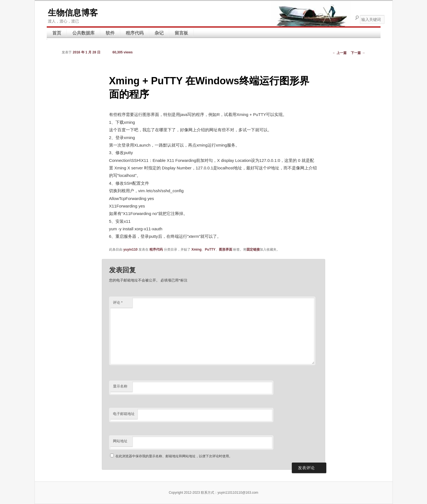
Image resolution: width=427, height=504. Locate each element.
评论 (118, 302)
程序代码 (135, 33)
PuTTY (210, 249)
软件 (110, 33)
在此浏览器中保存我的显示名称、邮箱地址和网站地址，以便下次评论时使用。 (174, 456)
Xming (197, 249)
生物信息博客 (73, 13)
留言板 (181, 33)
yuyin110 (130, 249)
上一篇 (340, 53)
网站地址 (120, 441)
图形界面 (226, 249)
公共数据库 (83, 33)
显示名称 (120, 386)
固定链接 (253, 249)
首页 (57, 33)
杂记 (159, 33)
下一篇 (358, 53)
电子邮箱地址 (124, 414)
